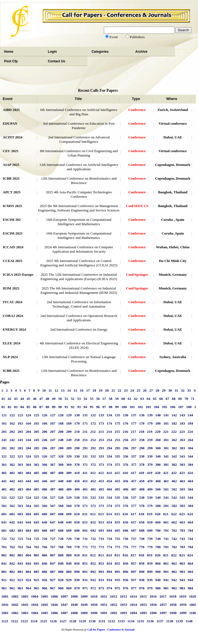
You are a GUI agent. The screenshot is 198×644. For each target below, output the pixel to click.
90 (60, 407)
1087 (64, 613)
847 (53, 563)
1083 (25, 613)
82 (9, 407)
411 (85, 473)
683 (20, 530)
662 (174, 522)
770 (77, 547)
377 (134, 465)
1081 (5, 613)
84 (22, 407)
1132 (111, 621)
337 (134, 456)
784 (191, 547)
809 (69, 555)
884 (29, 572)
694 (110, 530)
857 (134, 563)
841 (4, 563)
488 (61, 489)
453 (101, 481)
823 (182, 555)
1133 (121, 621)
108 (189, 407)
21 (113, 390)
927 (53, 580)
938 (142, 580)
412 (93, 473)
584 (191, 506)
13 (63, 390)
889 (69, 572)
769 (69, 547)
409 (69, 473)
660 (158, 522)
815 (117, 555)
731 (85, 539)
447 (53, 481)
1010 (94, 596)
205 (37, 432)
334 (110, 456)
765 (37, 547)
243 (20, 440)
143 (182, 415)
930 (77, 580)
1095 (143, 613)
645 (37, 522)
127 (53, 415)
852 (93, 563)
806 (45, 555)
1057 (163, 605)
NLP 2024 (10, 357)
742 (174, 539)
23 (126, 390)
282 (12, 448)
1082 (15, 613)
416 (126, 473)
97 (104, 407)
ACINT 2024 (12, 137)
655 (118, 522)
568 (61, 506)
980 (158, 588)
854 (110, 563)
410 (77, 473)
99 (117, 407)
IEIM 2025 (11, 288)
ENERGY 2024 (14, 329)
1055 (143, 605)
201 (4, 432)
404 (29, 473)
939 (150, 580)
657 (134, 522)
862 (174, 563)
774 (110, 547)
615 (117, 514)
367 (53, 465)
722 (12, 539)
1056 (153, 605)
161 (4, 423)
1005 (44, 596)
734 (110, 539)
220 (158, 432)
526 (45, 497)
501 (166, 489)
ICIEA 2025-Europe (18, 274)
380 (158, 465)
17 (88, 390)
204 (29, 432)
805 (37, 555)
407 (53, 473)
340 (158, 456)
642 (12, 522)
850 (77, 563)
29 (164, 390)
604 (29, 514)
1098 (173, 613)
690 (77, 530)
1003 (25, 596)
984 (191, 588)
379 (150, 465)
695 (118, 530)
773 (101, 547)
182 (174, 423)
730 (77, 539)
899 (150, 572)
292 (93, 448)
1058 (173, 605)
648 (61, 522)
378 (142, 465)
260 (158, 440)
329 (69, 456)
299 (150, 448)
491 (85, 489)
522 (12, 497)
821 (166, 555)
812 (93, 555)
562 (12, 506)
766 (45, 547)
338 (142, 456)
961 (4, 588)
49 (54, 399)
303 (182, 448)
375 (118, 465)
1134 (131, 621)
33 (189, 390)
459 (150, 481)
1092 (114, 613)
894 (110, 572)
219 (150, 432)
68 (174, 399)
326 (45, 456)
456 (126, 481)
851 (85, 563)
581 (166, 506)
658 (142, 522)
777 (134, 547)
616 (126, 514)
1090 (94, 613)
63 (142, 399)
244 (29, 440)
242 (12, 440)
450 (77, 481)
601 (4, 514)
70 (186, 399)
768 (61, 547)
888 (61, 572)
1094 (133, 613)
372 (93, 465)
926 (45, 580)
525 (37, 497)
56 (98, 399)
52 (73, 399)
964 (29, 588)
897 (134, 572)
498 (142, 489)
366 (45, 465)
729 (69, 539)
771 (85, 547)
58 (111, 399)
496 (126, 489)
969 (69, 588)
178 (142, 423)
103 (149, 407)
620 (158, 514)
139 (150, 415)
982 (174, 588)
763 (20, 547)
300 (158, 448)
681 (4, 530)
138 (142, 415)
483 (20, 489)
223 (182, 432)
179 (150, 423)
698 (142, 530)
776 (126, 547)
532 (93, 497)
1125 (44, 621)
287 (53, 448)
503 (182, 489)
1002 (15, 596)
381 (166, 465)
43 (16, 399)
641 (4, 522)
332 (93, 456)
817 (133, 555)
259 (150, 440)
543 (182, 497)
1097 (163, 613)
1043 (25, 605)
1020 (193, 596)
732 (93, 539)
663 (182, 522)
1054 (133, 605)
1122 (14, 621)
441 (4, 481)
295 (118, 448)
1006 (54, 596)
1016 (153, 596)
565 (37, 506)
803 (20, 555)
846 (45, 563)
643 (20, 522)
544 (191, 497)
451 (85, 481)
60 (123, 399)
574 (110, 506)
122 (12, 415)
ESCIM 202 (12, 220)
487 (53, 489)
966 (45, 588)
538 (142, 497)
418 (142, 473)
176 (126, 423)
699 (150, 530)
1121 (5, 621)
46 (35, 399)
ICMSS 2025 (12, 206)
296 (126, 448)
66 (161, 399)
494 (110, 489)
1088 (74, 613)
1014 (133, 596)
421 (166, 473)
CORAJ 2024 (13, 316)
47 (41, 399)
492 (93, 489)
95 (92, 407)
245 (37, 440)
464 (191, 481)
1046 (54, 605)
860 (158, 563)
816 (126, 555)
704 (191, 530)
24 (132, 390)
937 (134, 580)
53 (79, 399)
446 (45, 481)
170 (77, 423)
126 (45, 415)
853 (101, 563)
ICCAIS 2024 (13, 247)
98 (111, 407)
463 (182, 481)
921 (4, 580)
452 (93, 481)
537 (134, 497)
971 (85, 588)
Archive (141, 52)
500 (158, 489)
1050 (94, 605)
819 (150, 555)
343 (182, 456)
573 (101, 506)
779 (150, 547)
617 (133, 514)
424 (190, 473)
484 (29, 489)
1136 (150, 621)
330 (77, 456)
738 (142, 539)
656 (126, 522)
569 (69, 506)
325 (37, 456)
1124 (34, 621)
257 (134, 440)
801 (4, 555)
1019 (183, 596)
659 (150, 522)
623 (182, 514)
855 (118, 563)
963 (20, 588)
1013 (123, 596)
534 (110, 497)
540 (158, 497)
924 (29, 580)
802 (12, 555)
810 (77, 555)
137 (134, 415)
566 (45, 506)
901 (166, 572)
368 (61, 465)
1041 (5, 605)
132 (93, 415)
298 (142, 448)
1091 (104, 613)
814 (109, 555)
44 (22, 399)
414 (109, 473)
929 (69, 580)
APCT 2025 (12, 192)
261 (166, 440)
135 (118, 415)
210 (77, 432)
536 (126, 497)
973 (101, 588)
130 (77, 415)
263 (182, 440)
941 (166, 580)
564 (29, 506)
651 (85, 522)
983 (182, 588)
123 (20, 415)
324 (29, 456)
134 (110, 415)
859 (150, 563)
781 (166, 547)
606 (45, 514)
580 (158, 506)
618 (142, 514)
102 (140, 407)
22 (120, 390)
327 (53, 456)
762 (12, 547)
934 (110, 580)
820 (158, 555)
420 (158, 473)
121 (4, 415)
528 (61, 497)
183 (182, 423)
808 (61, 555)
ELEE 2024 (12, 343)
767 (53, 547)
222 (174, 432)
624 (190, 514)
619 (150, 514)
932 (93, 580)
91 (66, 407)
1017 (163, 596)
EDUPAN (10, 123)
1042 (15, 605)
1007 (64, 596)
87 (41, 407)
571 (85, 506)
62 (136, 399)
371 (85, 465)
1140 (189, 621)
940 (158, 580)
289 (69, 448)
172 (93, 423)
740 (158, 539)
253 (101, 440)
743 (182, 539)
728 (61, 539)
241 (4, 440)
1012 (113, 596)
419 (150, 473)
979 (150, 588)
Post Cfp (11, 61)
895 (118, 572)
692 (93, 530)
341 (166, 456)
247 (53, 440)
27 (151, 390)
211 (85, 432)
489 (69, 489)
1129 (82, 621)
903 (182, 572)
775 (118, 547)
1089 (84, 613)
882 (12, 572)
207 (53, 432)
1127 (63, 621)
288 (61, 448)
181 (166, 423)
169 (69, 423)
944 (191, 580)
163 (20, 423)
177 (134, 423)
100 (124, 407)
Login (52, 52)
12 (56, 390)
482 (12, 489)
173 (101, 423)
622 (174, 514)
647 (53, 522)
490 (77, 489)
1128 (73, 621)
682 (12, 530)
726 (45, 539)
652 (93, 522)
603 (20, 514)
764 (29, 547)
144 (191, 415)
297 (134, 448)
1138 (170, 621)
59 (117, 399)
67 (167, 399)
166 (45, 423)
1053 (124, 605)
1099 (183, 613)
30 (170, 390)
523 (20, 497)
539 (150, 497)
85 (28, 407)
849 (69, 563)
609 (69, 514)
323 (20, 456)
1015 (143, 596)
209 (69, 432)
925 (37, 580)
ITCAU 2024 (12, 302)
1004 (35, 596)
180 (158, 423)
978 (142, 588)
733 (101, 539)
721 (4, 539)
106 (173, 407)
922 (12, 580)
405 (37, 473)
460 (158, 481)
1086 (54, 613)
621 (166, 514)
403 (20, 473)
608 (61, 514)
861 (166, 563)
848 (61, 563)
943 (182, 580)
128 (61, 415)
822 (174, 555)
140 (158, 415)
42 (9, 399)
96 (98, 407)
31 (176, 390)
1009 (84, 596)
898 (142, 572)
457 (134, 481)
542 (174, 497)
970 (77, 588)
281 (4, 448)
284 (29, 448)
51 (66, 399)
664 (191, 522)
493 (101, 489)
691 (85, 530)
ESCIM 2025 (13, 233)
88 (47, 407)
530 (77, 497)
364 (29, 465)
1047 (64, 605)
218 (142, 432)
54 (85, 399)
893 (101, 572)
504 (191, 489)
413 (101, 473)
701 (166, 530)
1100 (193, 613)
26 (145, 390)
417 (133, 473)
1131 (102, 621)
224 (190, 432)
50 (60, 399)
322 (12, 456)
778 (142, 547)
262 (174, 440)
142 (174, 415)
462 (174, 481)
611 (85, 514)
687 (53, 530)
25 (139, 390)
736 (126, 539)
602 (12, 514)
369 (69, 465)
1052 (114, 605)
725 (37, 539)
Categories (100, 52)
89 (54, 407)
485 (37, 489)
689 (69, 530)
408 (61, 473)
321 (4, 456)
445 (37, 481)
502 (174, 489)
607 (53, 514)
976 (126, 588)
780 (158, 547)
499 (150, 489)
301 (166, 448)
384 (191, 465)
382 (174, 465)
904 (191, 572)
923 (20, 580)
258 (142, 440)
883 (20, 572)
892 (93, 572)
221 (166, 432)
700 (158, 530)
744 (191, 539)
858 (142, 563)
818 (142, 555)
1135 (140, 621)
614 (109, 514)
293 (101, 448)
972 (93, 588)
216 (126, 432)
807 (53, 555)
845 (37, 563)
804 (29, 555)
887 (53, 572)
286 (45, 448)
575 (118, 506)
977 (134, 588)
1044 (35, 605)
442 (12, 481)
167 (53, 423)
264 (191, 440)
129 (69, 415)
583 (182, 506)
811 (85, 555)
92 (73, 407)
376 (126, 465)
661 (166, 522)
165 (37, 423)
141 (166, 415)
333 (101, 456)
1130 (92, 621)
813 (101, 555)
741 (166, 539)
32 (183, 390)
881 (4, 572)
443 (20, 481)
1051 (104, 605)
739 (150, 539)
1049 (84, 605)
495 (118, 489)
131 (85, 415)
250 (77, 440)
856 (126, 563)
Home (9, 52)
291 (85, 448)
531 (85, 497)
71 (193, 399)
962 (12, 588)
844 (29, 563)
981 (166, 588)
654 (110, 522)
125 (37, 415)
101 (132, 407)
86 (35, 407)
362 (12, 465)
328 (61, 456)
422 (174, 473)
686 (45, 530)
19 (101, 390)
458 (142, 481)
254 (110, 440)
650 (77, 522)
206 (45, 432)
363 (20, 465)
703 (182, 530)
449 (69, 481)
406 (45, 473)
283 (20, 448)
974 (110, 588)
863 (182, 563)
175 (118, 423)
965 (37, 588)
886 (45, 572)
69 (180, 399)
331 (85, 456)
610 (77, 514)
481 (4, 489)
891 (85, 572)
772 (93, 547)
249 (69, 440)
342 (174, 456)
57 (104, 399)
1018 (173, 596)
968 (61, 588)
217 (133, 432)
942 (174, 580)
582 (174, 506)
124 (29, 415)
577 (134, 506)
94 (85, 407)
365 (37, 465)
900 (158, 572)
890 (77, 572)
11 (50, 390)
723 (20, 539)
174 (110, 423)
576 (126, 506)
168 (61, 423)
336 (126, 456)
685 (37, 530)
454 (110, 481)
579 (150, 506)
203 (20, 432)
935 (118, 580)
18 (94, 390)
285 (37, 448)
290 (77, 448)
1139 (179, 621)
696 (126, 530)
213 (101, 432)
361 (4, 465)
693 (101, 530)
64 (148, 399)
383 (182, 465)
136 (126, 415)
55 (92, 399)
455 (118, 481)
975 (118, 588)
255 (118, 440)
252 (93, 440)
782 (174, 547)
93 (79, 407)
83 (16, 407)
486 (45, 489)
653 (101, 522)
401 (4, 473)
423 (182, 473)
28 (157, 390)
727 (53, 539)
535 (118, 497)
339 (150, 456)
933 (101, 580)
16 (82, 390)
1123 (24, 621)
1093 (124, 613)
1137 (160, 621)
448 (61, 481)
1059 (183, 605)
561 (4, 506)
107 (181, 407)
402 (12, 473)
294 (110, 448)
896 (126, 572)
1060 (193, 605)
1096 (153, 613)
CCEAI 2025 (12, 261)
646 (45, 522)
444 (29, 481)
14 (69, 390)
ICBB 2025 (11, 178)
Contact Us (56, 61)
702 (174, 530)
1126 (53, 621)
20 (107, 390)
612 (93, 514)
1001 (5, 596)
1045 (44, 605)
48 (47, 399)
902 (174, 572)
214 (109, 432)
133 (101, 415)
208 (61, 432)
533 (101, 497)
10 (44, 390)
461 (166, 481)
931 (85, 580)
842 (12, 563)
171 (85, 423)
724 (29, 539)
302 (174, 448)
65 (155, 399)
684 (29, 530)
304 (191, 448)
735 (118, 539)
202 (12, 432)
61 (129, 399)
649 (69, 522)
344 (191, 456)
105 (165, 407)
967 (53, 588)
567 (53, 506)
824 (190, 555)
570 (77, 506)
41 (3, 399)
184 (191, 423)
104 (157, 407)
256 (126, 440)
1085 (44, 613)
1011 (104, 596)
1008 (74, 596)
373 (101, 465)
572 (93, 506)
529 (69, 497)
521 (4, 497)
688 (61, 530)
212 (93, 432)
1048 (74, 605)
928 (61, 580)
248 (61, 440)
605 (37, 514)
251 (85, 440)
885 (37, 572)
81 (3, 407)
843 (20, 563)
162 (12, 423)
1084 (35, 613)
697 (134, 530)
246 (45, 440)
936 (126, 580)
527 (53, 497)
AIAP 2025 (11, 165)
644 (29, 522)
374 (110, 465)
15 (75, 390)
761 (4, 547)
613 (101, 514)
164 (29, 423)
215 (117, 432)
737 (134, 539)
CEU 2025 (11, 151)
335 (118, 456)
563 (20, 506)
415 (117, 473)
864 (191, 563)
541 (166, 497)
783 (182, 547)
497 (134, 489)
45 (28, 399)
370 (77, 465)
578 (142, 506)
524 (29, 497)
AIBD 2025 (11, 110)
